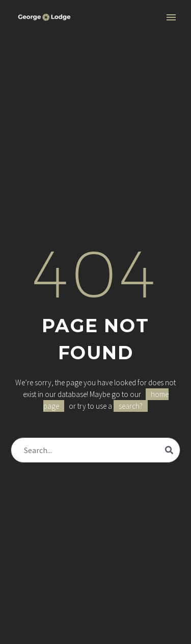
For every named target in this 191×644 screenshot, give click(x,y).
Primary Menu (171, 17)
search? (131, 406)
